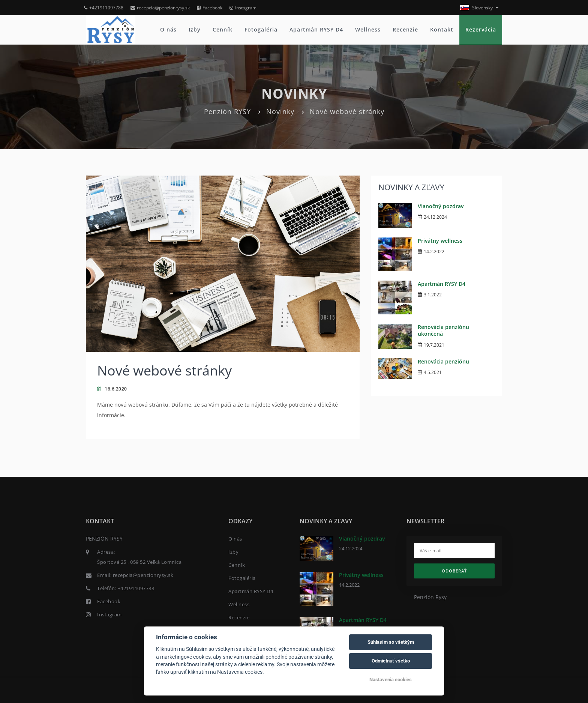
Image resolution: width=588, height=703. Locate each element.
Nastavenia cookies (391, 680)
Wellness (368, 29)
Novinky (280, 111)
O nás (168, 29)
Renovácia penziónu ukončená (443, 330)
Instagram (243, 8)
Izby (195, 29)
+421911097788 (104, 8)
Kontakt (442, 29)
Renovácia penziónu (443, 361)
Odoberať (454, 571)
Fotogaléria (261, 29)
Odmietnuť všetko (391, 661)
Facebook (210, 8)
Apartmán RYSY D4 (316, 29)
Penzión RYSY (227, 111)
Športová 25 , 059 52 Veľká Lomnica (139, 562)
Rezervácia (481, 29)
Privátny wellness (440, 241)
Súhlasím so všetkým (391, 642)
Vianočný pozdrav (441, 206)
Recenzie (405, 29)
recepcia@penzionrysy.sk (160, 8)
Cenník (223, 29)
